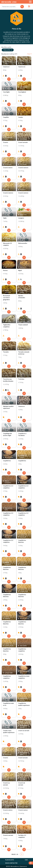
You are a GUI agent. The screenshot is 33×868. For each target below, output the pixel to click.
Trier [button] (29, 54)
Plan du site (10, 860)
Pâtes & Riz (8, 50)
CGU (26, 860)
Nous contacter (11, 863)
